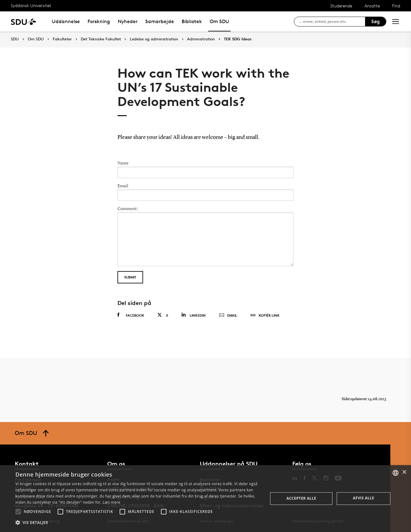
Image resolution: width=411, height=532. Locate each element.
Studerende (341, 6)
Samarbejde (160, 21)
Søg (376, 21)
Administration (201, 39)
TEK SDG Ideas (238, 39)
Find (396, 6)
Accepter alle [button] (301, 498)
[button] (18, 512)
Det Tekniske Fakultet (101, 39)
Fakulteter (62, 39)
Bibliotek (192, 21)
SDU (15, 39)
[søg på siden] (332, 22)
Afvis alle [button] (364, 498)
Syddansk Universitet (31, 5)
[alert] (205, 499)
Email (123, 186)
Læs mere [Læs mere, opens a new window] (111, 502)
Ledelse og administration (154, 39)
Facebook (131, 315)
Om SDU (219, 21)
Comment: (127, 209)
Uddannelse (66, 21)
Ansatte (372, 6)
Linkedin (193, 315)
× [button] (404, 472)
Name (123, 163)
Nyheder (128, 21)
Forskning (99, 21)
